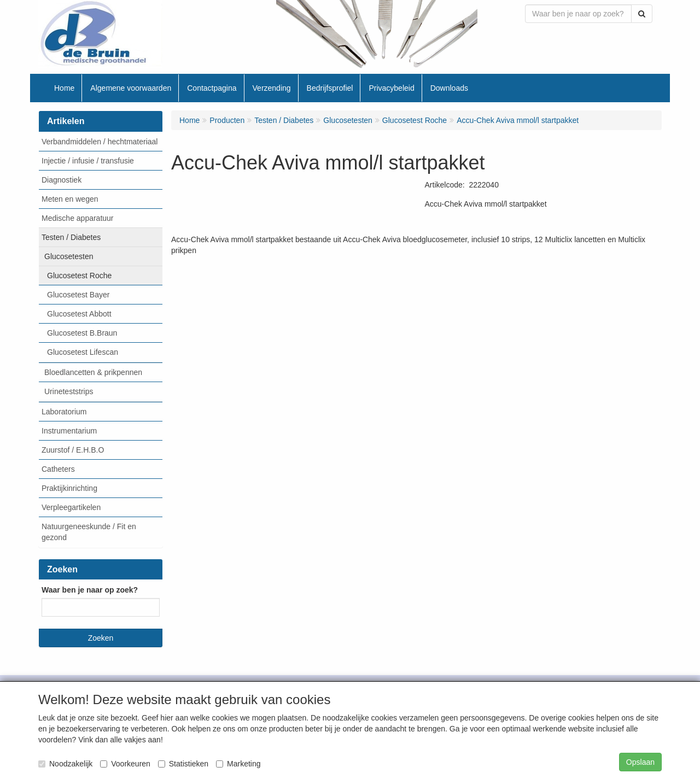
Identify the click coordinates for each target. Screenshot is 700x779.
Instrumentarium (69, 431)
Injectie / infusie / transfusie (88, 161)
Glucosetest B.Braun (82, 333)
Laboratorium (64, 412)
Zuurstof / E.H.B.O (73, 450)
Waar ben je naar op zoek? (90, 590)
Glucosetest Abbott (79, 314)
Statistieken (183, 764)
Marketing (238, 764)
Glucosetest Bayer (78, 295)
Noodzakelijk (65, 764)
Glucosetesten (69, 256)
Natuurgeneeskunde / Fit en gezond (89, 532)
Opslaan (640, 762)
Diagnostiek (62, 180)
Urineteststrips (69, 391)
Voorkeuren (125, 764)
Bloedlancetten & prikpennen (93, 372)
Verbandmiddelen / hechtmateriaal (100, 142)
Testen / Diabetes (71, 237)
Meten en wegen (70, 199)
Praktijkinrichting (69, 488)
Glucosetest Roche (79, 276)
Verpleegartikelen (71, 507)
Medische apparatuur (78, 218)
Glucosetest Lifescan (83, 352)
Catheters (58, 469)
